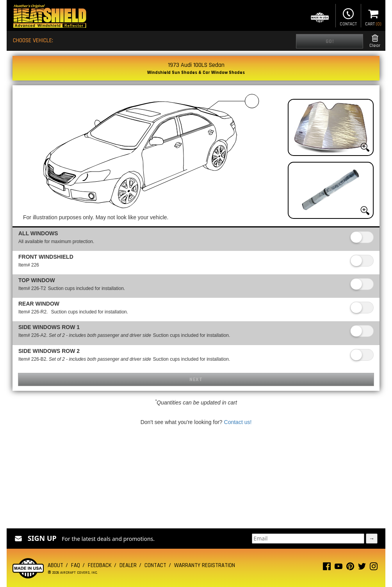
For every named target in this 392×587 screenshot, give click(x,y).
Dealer (128, 565)
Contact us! (238, 422)
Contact (348, 16)
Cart (373, 16)
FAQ (76, 565)
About (55, 565)
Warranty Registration (205, 565)
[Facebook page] (327, 568)
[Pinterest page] (350, 568)
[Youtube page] (339, 568)
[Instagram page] (374, 568)
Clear (375, 41)
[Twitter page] (362, 568)
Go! (330, 41)
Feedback (100, 565)
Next (196, 379)
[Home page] (50, 17)
